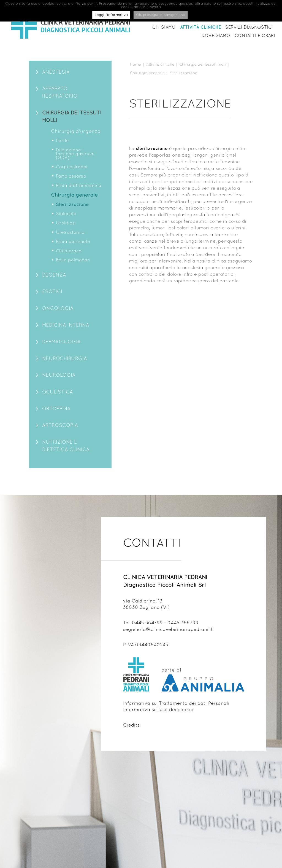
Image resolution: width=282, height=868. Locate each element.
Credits (131, 725)
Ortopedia (56, 409)
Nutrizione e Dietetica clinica (66, 446)
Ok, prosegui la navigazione (161, 15)
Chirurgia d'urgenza (76, 132)
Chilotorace (69, 251)
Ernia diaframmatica (79, 186)
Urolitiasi (66, 223)
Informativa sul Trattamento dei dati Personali (176, 704)
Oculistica (58, 392)
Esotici (52, 292)
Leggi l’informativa (111, 15)
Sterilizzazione (72, 205)
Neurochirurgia (65, 359)
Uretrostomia (70, 233)
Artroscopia (60, 426)
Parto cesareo (71, 176)
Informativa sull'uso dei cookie (158, 710)
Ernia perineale (73, 242)
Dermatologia (61, 342)
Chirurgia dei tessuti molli (72, 117)
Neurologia (59, 375)
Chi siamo (164, 28)
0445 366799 (183, 623)
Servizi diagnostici (249, 28)
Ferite (62, 141)
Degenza (54, 275)
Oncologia (58, 309)
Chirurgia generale (74, 195)
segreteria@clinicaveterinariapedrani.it (168, 630)
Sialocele (66, 214)
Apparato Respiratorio (60, 93)
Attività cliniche (200, 27)
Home (135, 65)
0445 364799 (147, 623)
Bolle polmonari (73, 260)
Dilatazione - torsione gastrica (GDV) (75, 154)
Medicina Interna (66, 325)
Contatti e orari (255, 36)
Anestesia (56, 72)
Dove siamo (216, 36)
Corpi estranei (72, 167)
